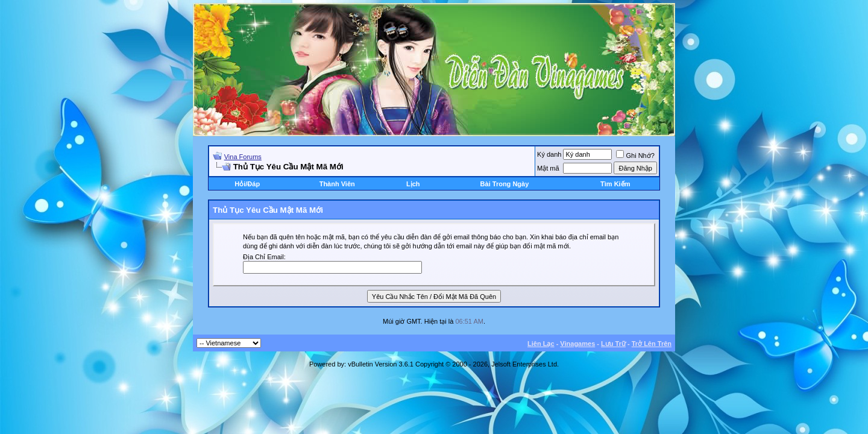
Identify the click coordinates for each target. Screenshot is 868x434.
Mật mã (548, 168)
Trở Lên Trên (652, 344)
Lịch (413, 184)
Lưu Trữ (613, 344)
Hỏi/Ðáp (247, 184)
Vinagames (577, 344)
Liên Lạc (541, 344)
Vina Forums (243, 157)
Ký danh (549, 154)
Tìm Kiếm (615, 184)
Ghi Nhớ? (635, 156)
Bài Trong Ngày (505, 184)
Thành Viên (337, 184)
